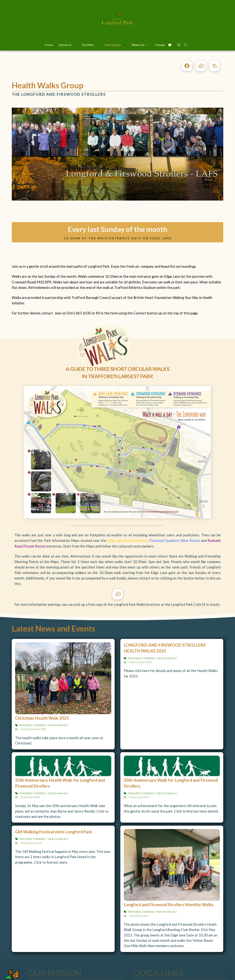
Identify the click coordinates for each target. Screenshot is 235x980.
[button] (179, 44)
